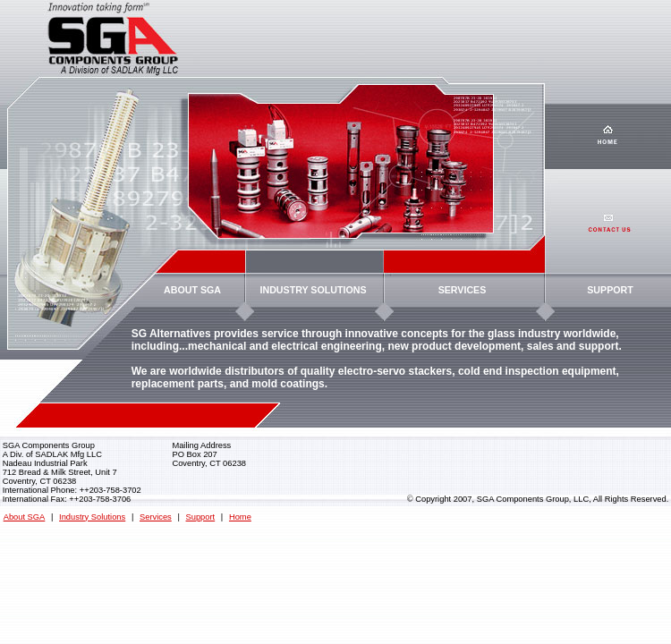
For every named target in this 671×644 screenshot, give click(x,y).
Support (201, 517)
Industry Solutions (92, 517)
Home (240, 517)
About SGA (25, 517)
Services (156, 517)
